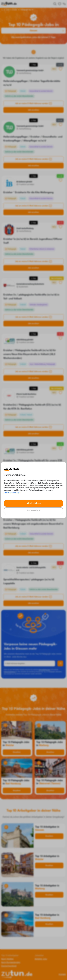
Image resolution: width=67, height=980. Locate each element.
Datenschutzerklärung (12, 492)
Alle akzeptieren (33, 503)
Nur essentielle (34, 511)
